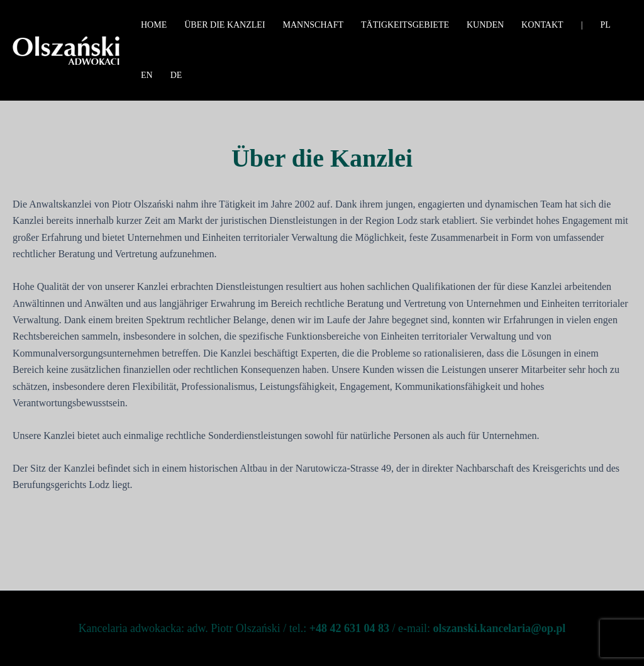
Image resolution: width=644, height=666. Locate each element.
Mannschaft (313, 25)
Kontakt (542, 25)
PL (605, 25)
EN (147, 75)
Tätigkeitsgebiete (405, 25)
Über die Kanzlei (225, 25)
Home (154, 25)
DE (176, 75)
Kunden (485, 25)
